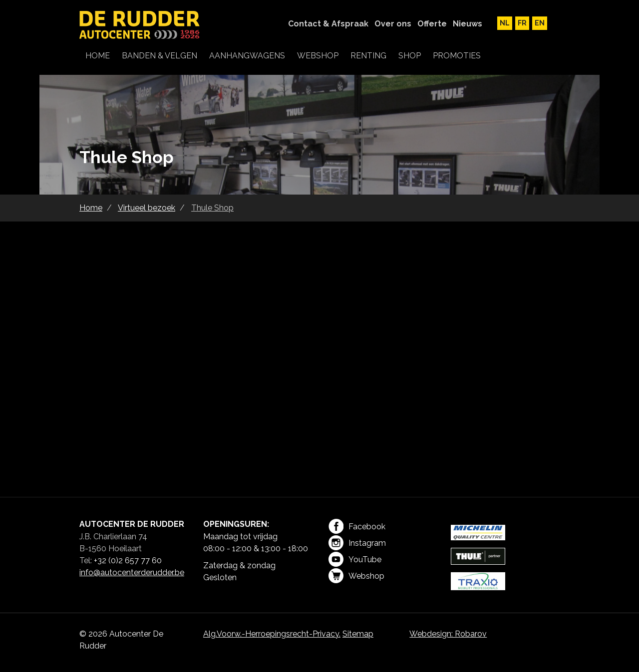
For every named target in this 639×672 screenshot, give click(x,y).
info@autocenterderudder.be (132, 572)
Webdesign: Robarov (448, 634)
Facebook (357, 526)
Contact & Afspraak (328, 24)
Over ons (393, 24)
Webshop (356, 576)
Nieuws (468, 24)
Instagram (357, 543)
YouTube (355, 559)
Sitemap (358, 634)
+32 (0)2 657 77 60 (128, 560)
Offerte (432, 24)
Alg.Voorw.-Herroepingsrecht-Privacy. (272, 634)
